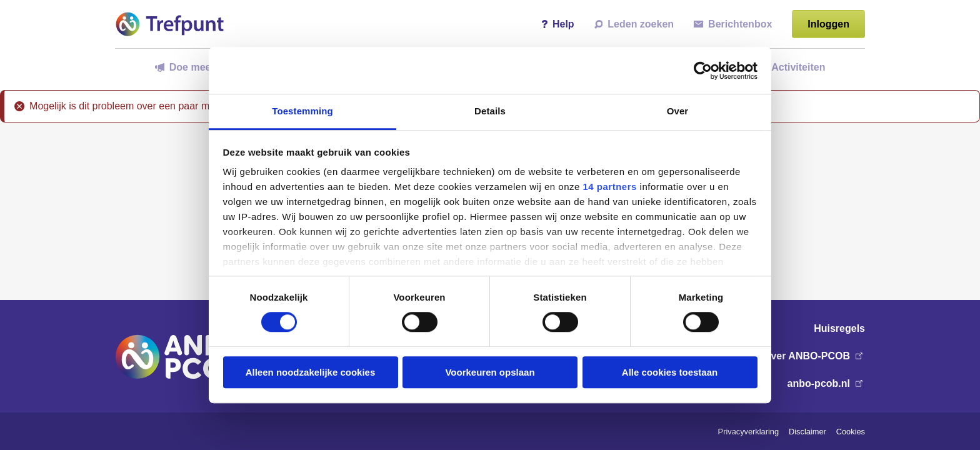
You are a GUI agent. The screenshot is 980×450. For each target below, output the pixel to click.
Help (558, 24)
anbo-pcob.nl (826, 383)
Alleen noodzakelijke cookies (311, 372)
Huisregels (839, 328)
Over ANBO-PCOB (814, 356)
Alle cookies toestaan (670, 372)
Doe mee (183, 67)
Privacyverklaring (748, 432)
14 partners (610, 187)
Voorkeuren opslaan (490, 372)
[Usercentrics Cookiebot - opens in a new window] (703, 71)
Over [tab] (678, 111)
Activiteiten (792, 67)
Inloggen (828, 24)
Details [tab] (490, 111)
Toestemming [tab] (302, 111)
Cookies (851, 432)
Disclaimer (807, 432)
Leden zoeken (634, 24)
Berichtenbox (733, 24)
